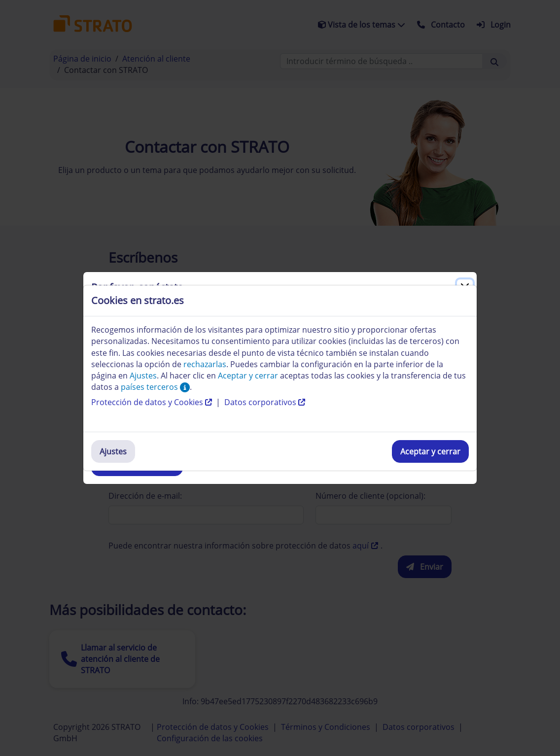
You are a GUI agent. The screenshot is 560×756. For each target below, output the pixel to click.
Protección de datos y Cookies (153, 402)
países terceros (155, 387)
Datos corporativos (265, 402)
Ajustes (113, 451)
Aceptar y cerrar (430, 451)
